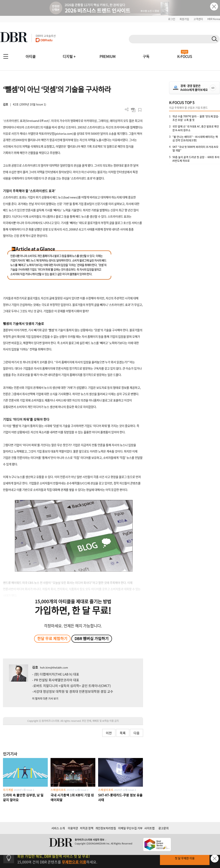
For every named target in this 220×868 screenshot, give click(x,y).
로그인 (172, 19)
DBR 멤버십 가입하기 (92, 638)
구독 (146, 56)
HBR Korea (214, 19)
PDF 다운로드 (133, 110)
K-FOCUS (185, 56)
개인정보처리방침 (106, 828)
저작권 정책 (87, 828)
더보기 (127, 110)
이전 (109, 733)
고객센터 (198, 19)
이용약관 (73, 828)
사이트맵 (149, 828)
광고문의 (164, 828)
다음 (137, 733)
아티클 (31, 56)
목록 (123, 733)
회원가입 (184, 19)
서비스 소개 (58, 828)
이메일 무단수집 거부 (130, 828)
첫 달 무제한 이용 (185, 858)
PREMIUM (108, 56)
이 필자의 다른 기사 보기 (45, 698)
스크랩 (140, 110)
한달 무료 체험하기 (52, 638)
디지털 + (69, 56)
